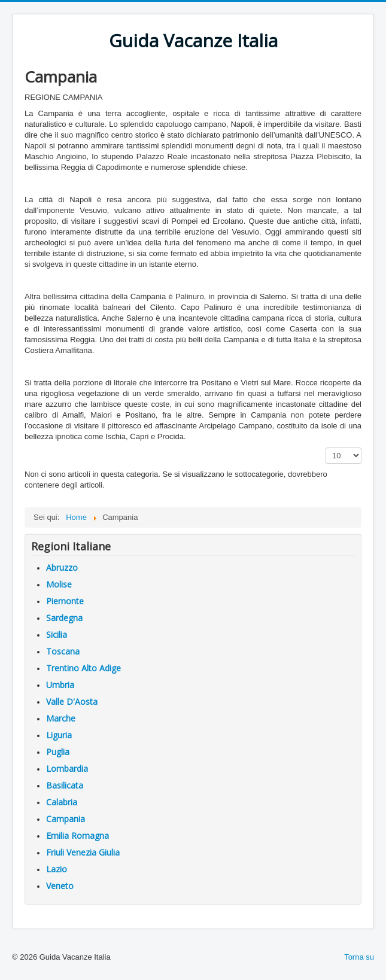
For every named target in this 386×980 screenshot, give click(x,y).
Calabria (62, 802)
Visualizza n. (326, 448)
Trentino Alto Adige (83, 668)
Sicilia (57, 634)
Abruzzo (62, 567)
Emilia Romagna (77, 836)
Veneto (60, 886)
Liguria (59, 735)
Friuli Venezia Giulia (83, 852)
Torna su (359, 957)
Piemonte (65, 601)
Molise (59, 584)
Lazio (57, 869)
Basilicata (65, 785)
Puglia (58, 752)
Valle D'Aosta (72, 701)
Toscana (63, 651)
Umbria (60, 685)
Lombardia (67, 769)
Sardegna (64, 618)
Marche (61, 718)
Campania (66, 819)
